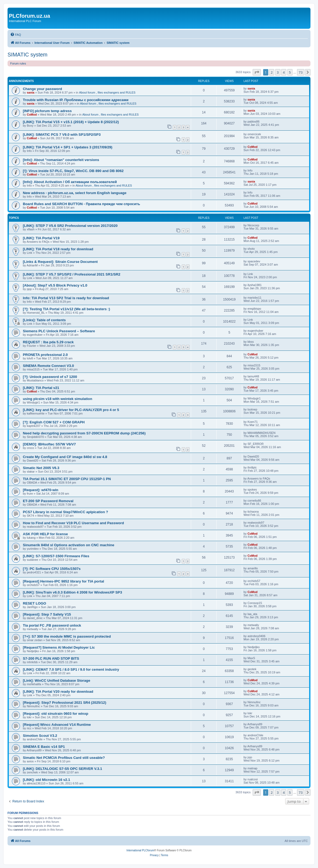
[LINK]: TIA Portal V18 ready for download (58, 249)
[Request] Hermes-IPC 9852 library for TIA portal (63, 581)
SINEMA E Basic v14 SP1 (44, 747)
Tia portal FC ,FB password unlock (52, 625)
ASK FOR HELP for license (45, 534)
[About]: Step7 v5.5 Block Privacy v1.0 (55, 285)
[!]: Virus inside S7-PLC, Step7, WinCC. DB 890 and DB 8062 (73, 171)
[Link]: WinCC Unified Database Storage (56, 681)
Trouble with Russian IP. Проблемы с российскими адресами (76, 100)
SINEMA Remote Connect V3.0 (48, 366)
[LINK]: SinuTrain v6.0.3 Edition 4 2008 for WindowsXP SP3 (72, 592)
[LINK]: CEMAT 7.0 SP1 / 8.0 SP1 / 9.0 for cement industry (71, 669)
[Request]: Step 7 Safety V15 (47, 614)
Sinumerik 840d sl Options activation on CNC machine (69, 545)
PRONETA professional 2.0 (45, 355)
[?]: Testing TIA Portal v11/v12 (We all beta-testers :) (66, 309)
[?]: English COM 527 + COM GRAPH (54, 422)
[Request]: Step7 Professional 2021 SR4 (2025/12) (65, 703)
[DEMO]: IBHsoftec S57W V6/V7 (49, 444)
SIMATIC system (28, 55)
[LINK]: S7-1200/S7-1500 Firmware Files (56, 556)
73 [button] (301, 72)
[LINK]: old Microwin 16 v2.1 (47, 780)
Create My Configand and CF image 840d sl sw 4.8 (65, 457)
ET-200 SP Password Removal (48, 501)
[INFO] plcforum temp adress (47, 111)
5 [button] (290, 72)
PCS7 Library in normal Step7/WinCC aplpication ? (65, 512)
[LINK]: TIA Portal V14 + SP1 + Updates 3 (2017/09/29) (68, 147)
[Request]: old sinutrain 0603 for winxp (56, 714)
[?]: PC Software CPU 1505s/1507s (52, 569)
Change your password (42, 89)
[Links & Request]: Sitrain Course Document (60, 262)
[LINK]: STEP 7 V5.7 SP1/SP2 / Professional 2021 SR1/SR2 (72, 274)
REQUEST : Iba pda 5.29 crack (48, 342)
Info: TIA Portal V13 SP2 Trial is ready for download (66, 298)
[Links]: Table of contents (44, 320)
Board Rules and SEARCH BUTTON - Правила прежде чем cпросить (81, 204)
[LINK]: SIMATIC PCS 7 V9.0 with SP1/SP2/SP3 (62, 135)
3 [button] (278, 72)
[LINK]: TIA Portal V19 (41, 238)
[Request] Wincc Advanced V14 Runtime (57, 725)
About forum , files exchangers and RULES (107, 92)
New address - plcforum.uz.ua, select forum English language (75, 193)
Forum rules (18, 63)
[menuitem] (16, 35)
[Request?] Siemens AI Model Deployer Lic (59, 647)
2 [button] (272, 72)
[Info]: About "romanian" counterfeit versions (61, 160)
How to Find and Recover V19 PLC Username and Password (73, 523)
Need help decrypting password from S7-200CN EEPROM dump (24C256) (84, 433)
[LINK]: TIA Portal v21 (41, 388)
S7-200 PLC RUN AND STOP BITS (51, 658)
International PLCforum (140, 850)
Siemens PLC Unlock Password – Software (59, 331)
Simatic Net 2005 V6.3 (41, 468)
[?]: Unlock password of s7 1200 (50, 377)
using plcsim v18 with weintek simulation (58, 399)
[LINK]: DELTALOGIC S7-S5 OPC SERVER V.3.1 (62, 769)
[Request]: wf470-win (41, 490)
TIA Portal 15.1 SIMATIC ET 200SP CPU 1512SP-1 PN (67, 479)
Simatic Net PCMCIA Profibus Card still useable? (64, 758)
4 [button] (284, 72)
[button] (257, 72)
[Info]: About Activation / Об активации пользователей (70, 182)
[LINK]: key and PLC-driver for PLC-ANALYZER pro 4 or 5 (71, 410)
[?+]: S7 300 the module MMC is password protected (67, 636)
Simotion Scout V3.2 (40, 736)
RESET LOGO (34, 603)
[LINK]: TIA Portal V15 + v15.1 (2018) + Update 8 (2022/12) (71, 122)
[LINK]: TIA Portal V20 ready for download (58, 692)
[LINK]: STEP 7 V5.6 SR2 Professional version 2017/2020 (70, 226)
